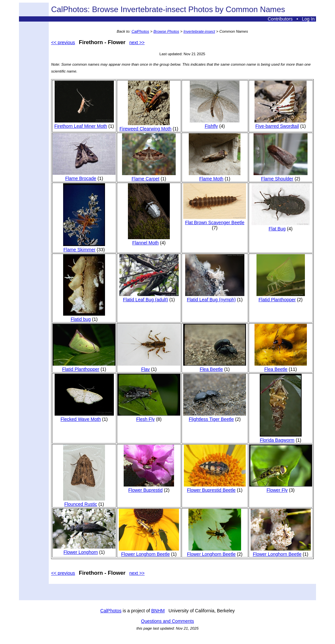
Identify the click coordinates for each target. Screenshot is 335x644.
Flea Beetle (215, 367)
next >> (137, 42)
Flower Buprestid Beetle (215, 487)
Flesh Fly (149, 417)
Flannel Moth (149, 240)
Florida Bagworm (281, 438)
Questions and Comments (167, 621)
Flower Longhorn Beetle (149, 552)
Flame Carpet (149, 176)
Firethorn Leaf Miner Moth (84, 124)
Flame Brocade (84, 176)
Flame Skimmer (84, 247)
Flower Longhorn (84, 550)
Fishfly (215, 124)
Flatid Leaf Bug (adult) (149, 297)
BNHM (158, 611)
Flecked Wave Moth (84, 417)
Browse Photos (166, 31)
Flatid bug (84, 317)
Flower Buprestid (149, 487)
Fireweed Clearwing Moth (145, 126)
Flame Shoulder (281, 176)
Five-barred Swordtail (281, 124)
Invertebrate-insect (199, 31)
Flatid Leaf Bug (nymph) (215, 297)
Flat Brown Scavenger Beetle (215, 220)
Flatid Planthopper (281, 297)
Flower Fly (281, 487)
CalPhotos (140, 31)
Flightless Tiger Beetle (215, 417)
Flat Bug (281, 226)
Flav (149, 367)
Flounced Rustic (84, 502)
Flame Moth (215, 176)
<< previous (63, 42)
